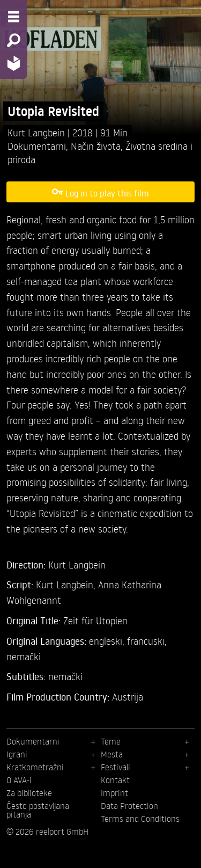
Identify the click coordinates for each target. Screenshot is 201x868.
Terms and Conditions (140, 819)
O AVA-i (19, 780)
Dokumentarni (37, 146)
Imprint (114, 793)
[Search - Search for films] (14, 40)
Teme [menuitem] (111, 741)
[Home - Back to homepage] (14, 63)
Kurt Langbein (38, 132)
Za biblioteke (29, 793)
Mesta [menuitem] (112, 754)
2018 (84, 132)
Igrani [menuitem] (17, 754)
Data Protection (129, 806)
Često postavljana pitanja (38, 810)
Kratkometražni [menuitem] (35, 767)
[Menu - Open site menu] (14, 17)
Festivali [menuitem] (116, 767)
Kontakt (115, 780)
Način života (96, 146)
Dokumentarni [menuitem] (33, 741)
